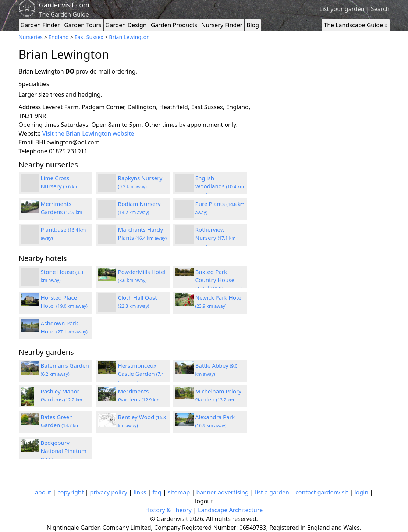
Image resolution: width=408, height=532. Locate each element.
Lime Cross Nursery (60, 186)
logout (204, 501)
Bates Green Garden (60, 425)
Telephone (33, 151)
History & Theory (168, 510)
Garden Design (126, 25)
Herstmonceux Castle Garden (141, 374)
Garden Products (174, 25)
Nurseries (31, 37)
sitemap (179, 492)
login (361, 492)
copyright (70, 492)
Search (380, 9)
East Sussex (89, 37)
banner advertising (223, 492)
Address (30, 107)
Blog (253, 25)
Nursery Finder (222, 25)
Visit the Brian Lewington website (88, 133)
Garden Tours (83, 25)
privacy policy (109, 492)
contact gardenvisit (322, 492)
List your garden (342, 9)
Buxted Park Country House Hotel (219, 280)
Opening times (39, 125)
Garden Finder (40, 25)
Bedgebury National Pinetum (64, 451)
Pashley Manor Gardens (62, 400)
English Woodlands (220, 186)
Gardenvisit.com (64, 5)
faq (157, 492)
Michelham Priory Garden (219, 400)
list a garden (272, 492)
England (59, 37)
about (43, 492)
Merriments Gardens (62, 212)
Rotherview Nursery (216, 238)
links (140, 492)
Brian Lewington (129, 37)
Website (30, 133)
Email (26, 142)
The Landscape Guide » (356, 25)
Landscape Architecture (230, 510)
